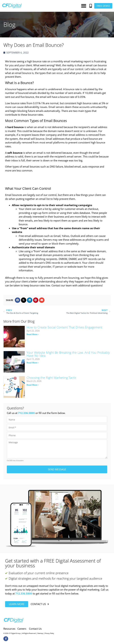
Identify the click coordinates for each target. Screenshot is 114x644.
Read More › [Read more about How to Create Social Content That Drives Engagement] (33, 334)
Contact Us (35, 628)
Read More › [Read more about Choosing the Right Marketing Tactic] (33, 385)
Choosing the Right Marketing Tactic (52, 378)
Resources (9, 628)
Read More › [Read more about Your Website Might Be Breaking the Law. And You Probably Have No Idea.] (33, 363)
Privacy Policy (49, 633)
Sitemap (40, 633)
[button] (84, 6)
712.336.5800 (26, 413)
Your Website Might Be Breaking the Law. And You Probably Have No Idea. (68, 354)
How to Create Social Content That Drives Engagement (64, 327)
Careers (22, 628)
